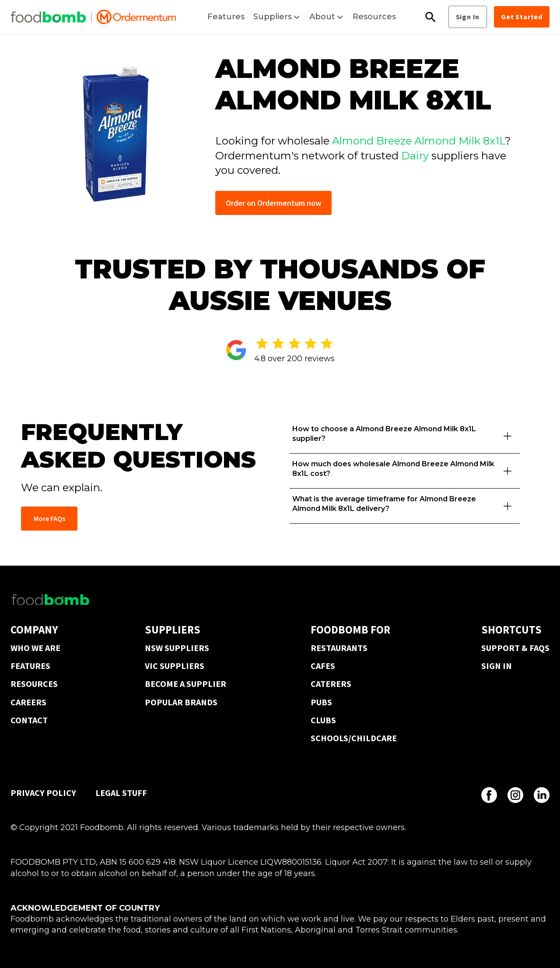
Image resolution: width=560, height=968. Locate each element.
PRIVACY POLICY (43, 793)
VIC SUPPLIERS (175, 666)
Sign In (468, 17)
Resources (374, 17)
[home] (93, 17)
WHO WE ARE (35, 648)
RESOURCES (34, 684)
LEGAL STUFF (121, 793)
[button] (277, 17)
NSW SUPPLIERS (177, 648)
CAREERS (28, 702)
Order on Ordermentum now (273, 203)
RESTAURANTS (339, 648)
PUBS (321, 702)
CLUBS (323, 720)
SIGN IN (497, 666)
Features (226, 17)
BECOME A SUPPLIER (185, 684)
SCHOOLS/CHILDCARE (354, 738)
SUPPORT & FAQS (515, 648)
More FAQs (49, 518)
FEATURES (30, 666)
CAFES (323, 666)
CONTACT (29, 720)
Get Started (522, 17)
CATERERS (331, 684)
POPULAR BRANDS (181, 702)
